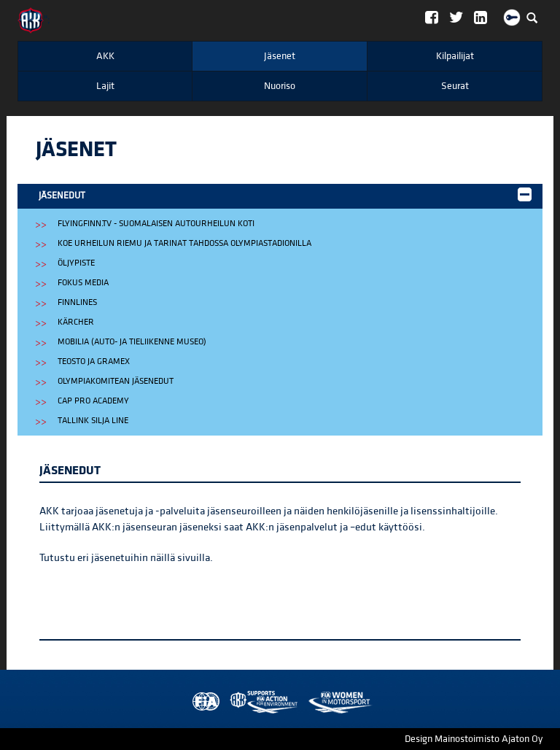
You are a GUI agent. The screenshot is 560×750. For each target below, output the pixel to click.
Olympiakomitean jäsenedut (116, 381)
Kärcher (76, 322)
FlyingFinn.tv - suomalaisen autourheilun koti (156, 224)
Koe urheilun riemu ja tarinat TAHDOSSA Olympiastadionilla (184, 243)
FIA (203, 702)
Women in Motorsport (260, 702)
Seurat (455, 86)
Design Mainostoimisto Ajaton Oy (474, 739)
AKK (105, 56)
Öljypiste (76, 263)
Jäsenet (280, 56)
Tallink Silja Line (93, 421)
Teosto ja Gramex (94, 362)
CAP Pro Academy (93, 401)
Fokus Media (83, 283)
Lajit (105, 86)
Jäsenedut (285, 194)
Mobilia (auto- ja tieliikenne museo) (132, 342)
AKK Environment (232, 702)
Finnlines (77, 302)
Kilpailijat (455, 56)
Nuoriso (280, 86)
